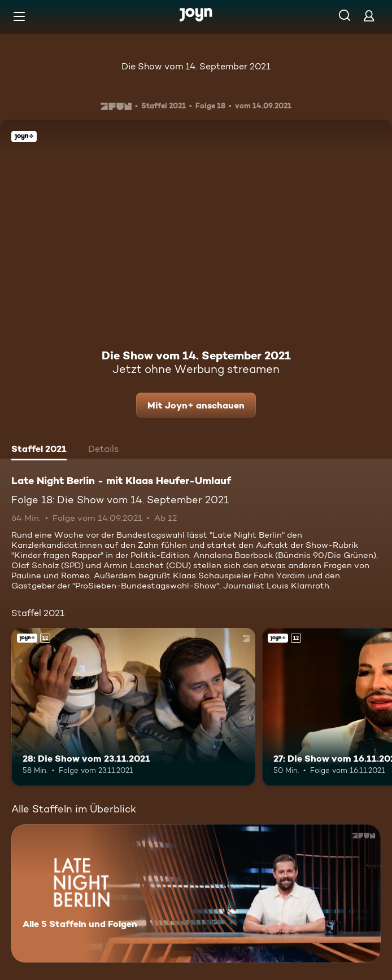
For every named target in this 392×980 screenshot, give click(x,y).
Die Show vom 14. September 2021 (196, 66)
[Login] (369, 16)
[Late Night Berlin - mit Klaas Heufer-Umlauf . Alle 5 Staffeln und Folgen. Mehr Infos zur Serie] (196, 893)
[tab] (39, 450)
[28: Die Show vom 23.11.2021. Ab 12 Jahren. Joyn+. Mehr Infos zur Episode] (133, 707)
